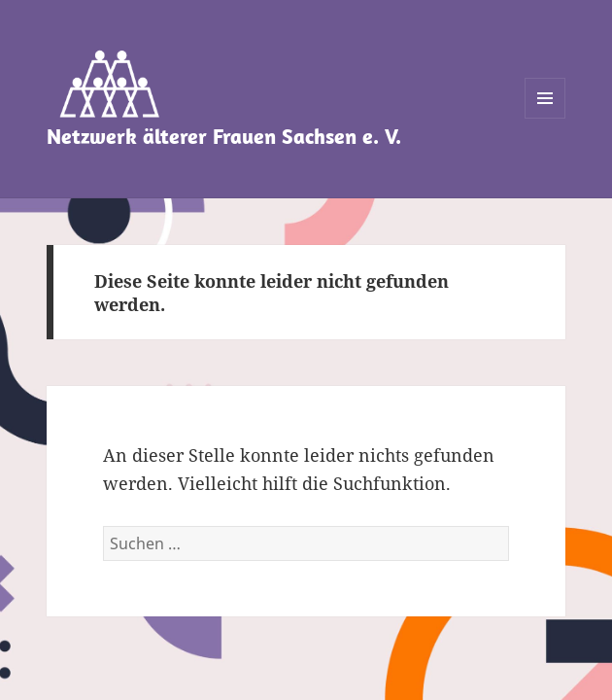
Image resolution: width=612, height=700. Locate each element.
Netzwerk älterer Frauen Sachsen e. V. (224, 136)
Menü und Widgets (545, 118)
